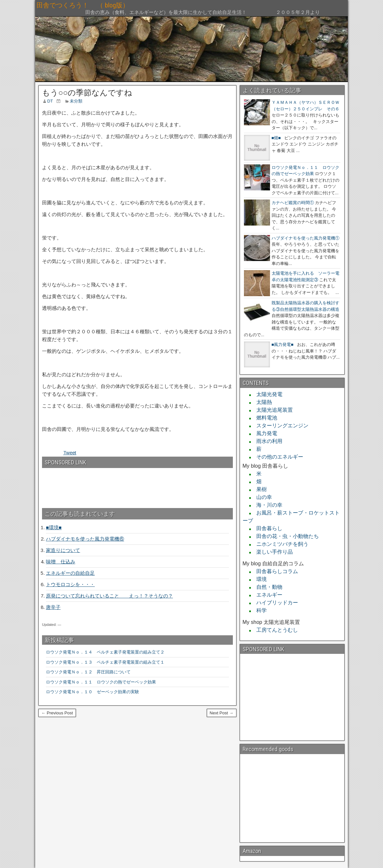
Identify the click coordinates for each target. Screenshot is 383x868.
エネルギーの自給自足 (70, 573)
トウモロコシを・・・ (70, 584)
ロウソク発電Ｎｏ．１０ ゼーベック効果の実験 (92, 692)
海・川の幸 (267, 505)
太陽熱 (262, 402)
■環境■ (54, 527)
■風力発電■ (283, 344)
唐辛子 (53, 607)
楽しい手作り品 (272, 552)
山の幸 (262, 497)
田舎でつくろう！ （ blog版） (128, 5)
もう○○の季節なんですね (87, 93)
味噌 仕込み (61, 562)
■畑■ (276, 138)
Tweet (70, 453)
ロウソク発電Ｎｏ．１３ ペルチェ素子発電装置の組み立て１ (105, 662)
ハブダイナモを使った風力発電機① (305, 238)
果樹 (259, 489)
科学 (259, 610)
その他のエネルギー (277, 457)
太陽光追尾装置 (272, 410)
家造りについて (63, 550)
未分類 (76, 101)
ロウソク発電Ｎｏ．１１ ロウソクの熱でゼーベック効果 (101, 682)
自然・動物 (267, 587)
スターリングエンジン (280, 426)
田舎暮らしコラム (275, 571)
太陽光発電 (267, 394)
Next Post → (222, 713)
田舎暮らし (267, 528)
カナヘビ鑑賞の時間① (293, 203)
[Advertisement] (77, 485)
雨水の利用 (267, 441)
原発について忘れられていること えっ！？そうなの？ (109, 596)
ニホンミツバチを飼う (280, 544)
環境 (259, 579)
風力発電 (264, 433)
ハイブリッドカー (275, 603)
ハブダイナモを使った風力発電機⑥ (85, 539)
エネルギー (267, 595)
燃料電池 (264, 418)
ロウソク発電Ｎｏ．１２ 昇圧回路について (90, 672)
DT (50, 101)
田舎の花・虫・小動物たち (285, 536)
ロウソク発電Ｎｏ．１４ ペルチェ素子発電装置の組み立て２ (105, 652)
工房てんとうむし (275, 630)
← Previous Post (57, 713)
